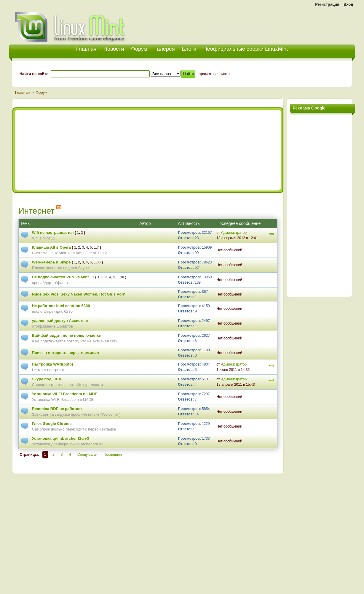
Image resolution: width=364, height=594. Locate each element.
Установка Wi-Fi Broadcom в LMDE (65, 394)
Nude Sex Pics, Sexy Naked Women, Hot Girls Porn (79, 294)
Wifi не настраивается (53, 232)
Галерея (165, 49)
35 (99, 262)
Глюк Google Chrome (52, 424)
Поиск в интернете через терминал (66, 353)
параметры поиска (213, 74)
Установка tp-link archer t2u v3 (61, 438)
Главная (22, 92)
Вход (348, 4)
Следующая (87, 455)
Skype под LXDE (47, 379)
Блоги (189, 49)
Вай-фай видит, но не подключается (67, 335)
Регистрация (327, 4)
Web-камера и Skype (51, 262)
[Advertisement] (285, 24)
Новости (114, 49)
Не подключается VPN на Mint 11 (63, 277)
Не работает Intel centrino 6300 (61, 306)
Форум (139, 49)
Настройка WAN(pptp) (53, 364)
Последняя (112, 455)
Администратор (234, 233)
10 (122, 277)
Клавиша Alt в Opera (51, 247)
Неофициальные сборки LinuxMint (246, 49)
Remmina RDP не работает (57, 409)
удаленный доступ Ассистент (60, 321)
